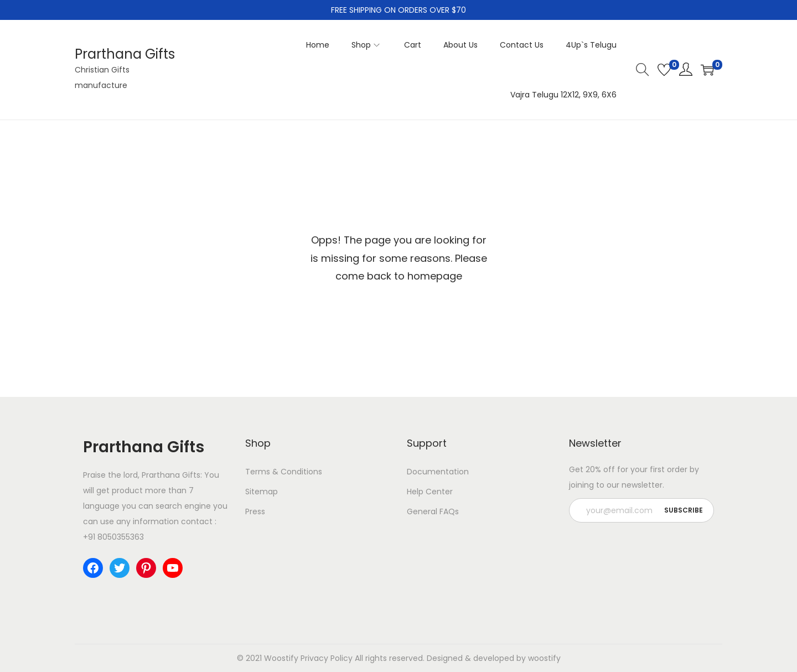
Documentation (438, 472)
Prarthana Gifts (125, 54)
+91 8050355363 (113, 537)
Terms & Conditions (284, 472)
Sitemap (262, 492)
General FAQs (433, 511)
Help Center (430, 492)
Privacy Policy (327, 658)
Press (255, 511)
